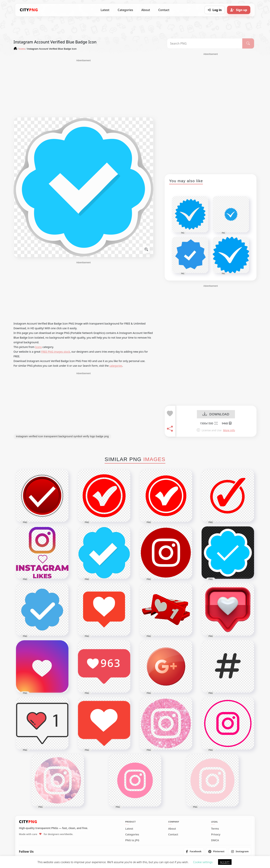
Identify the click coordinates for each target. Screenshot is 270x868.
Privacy (216, 834)
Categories (125, 10)
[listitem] (194, 852)
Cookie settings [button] (203, 862)
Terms (215, 829)
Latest (105, 10)
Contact (164, 10)
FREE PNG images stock (55, 352)
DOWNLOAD (216, 414)
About (146, 10)
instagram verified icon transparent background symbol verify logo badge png (62, 436)
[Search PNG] (205, 43)
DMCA (215, 840)
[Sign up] (239, 10)
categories (116, 366)
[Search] (248, 43)
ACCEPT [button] (225, 862)
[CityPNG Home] (29, 10)
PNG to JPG (132, 840)
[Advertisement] (83, 88)
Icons (39, 347)
